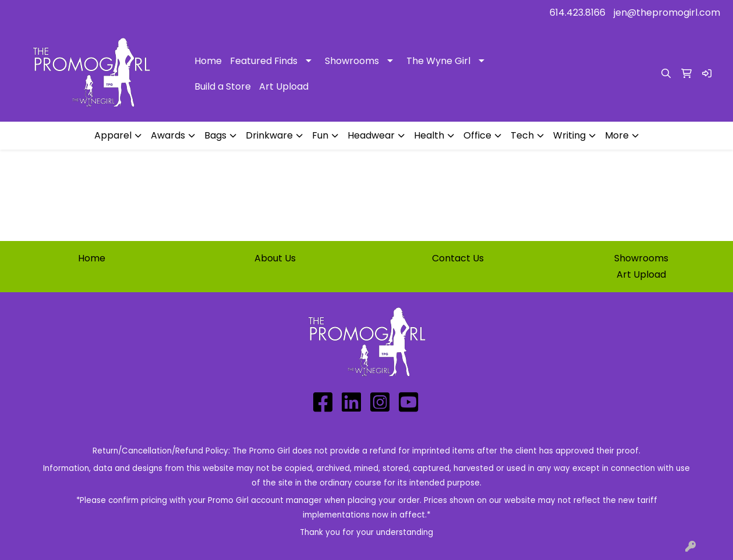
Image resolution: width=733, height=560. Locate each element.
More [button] (617, 135)
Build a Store (223, 86)
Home (208, 61)
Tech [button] (522, 135)
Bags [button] (215, 135)
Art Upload (284, 86)
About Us (275, 258)
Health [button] (429, 135)
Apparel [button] (113, 135)
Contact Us (458, 258)
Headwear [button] (371, 135)
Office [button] (477, 135)
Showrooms (352, 61)
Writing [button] (569, 135)
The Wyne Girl (438, 61)
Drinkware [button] (269, 135)
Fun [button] (320, 135)
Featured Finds (264, 61)
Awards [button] (168, 135)
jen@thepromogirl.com (667, 13)
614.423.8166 (578, 13)
